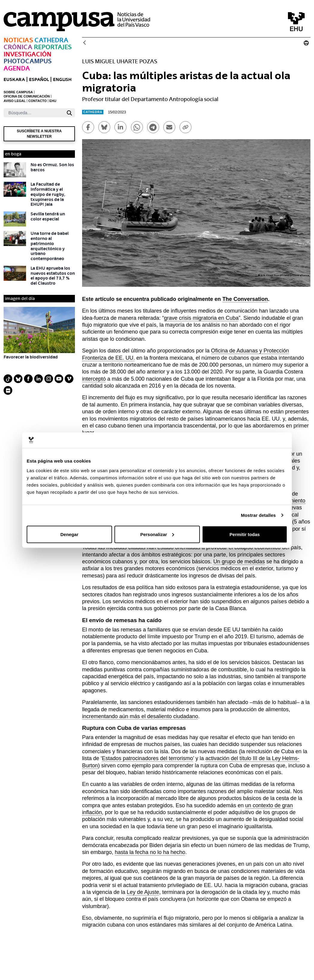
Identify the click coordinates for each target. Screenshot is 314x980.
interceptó (94, 379)
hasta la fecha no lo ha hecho (150, 852)
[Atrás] (84, 43)
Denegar (69, 534)
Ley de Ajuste (143, 892)
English (62, 79)
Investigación (28, 54)
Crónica (18, 47)
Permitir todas (245, 534)
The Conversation (245, 299)
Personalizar (157, 534)
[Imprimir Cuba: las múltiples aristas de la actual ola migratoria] (306, 43)
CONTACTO (38, 101)
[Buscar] (34, 113)
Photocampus (28, 61)
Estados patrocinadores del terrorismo (147, 758)
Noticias (18, 40)
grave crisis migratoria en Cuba (201, 318)
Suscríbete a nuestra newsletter (39, 134)
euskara (14, 79)
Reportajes (53, 47)
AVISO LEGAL (15, 101)
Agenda (17, 68)
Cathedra (51, 40)
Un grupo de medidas (239, 562)
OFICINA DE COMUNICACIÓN (27, 96)
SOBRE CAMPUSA (18, 92)
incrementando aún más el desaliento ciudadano (140, 716)
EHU (53, 101)
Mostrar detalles (258, 515)
